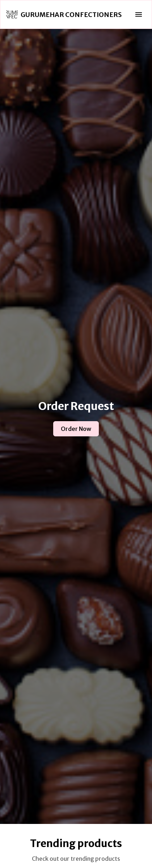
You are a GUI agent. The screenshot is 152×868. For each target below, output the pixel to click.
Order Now (76, 429)
